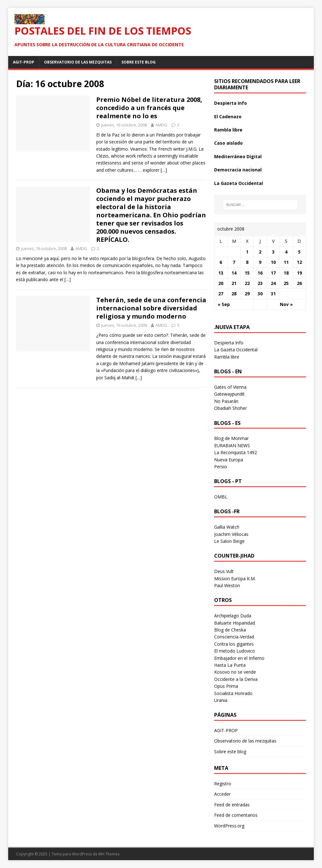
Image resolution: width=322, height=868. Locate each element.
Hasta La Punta (230, 665)
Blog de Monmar (231, 438)
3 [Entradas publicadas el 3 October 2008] (273, 252)
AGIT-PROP (24, 62)
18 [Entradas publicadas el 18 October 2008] (286, 273)
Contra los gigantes (234, 644)
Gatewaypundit (229, 394)
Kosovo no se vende (235, 672)
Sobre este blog (139, 62)
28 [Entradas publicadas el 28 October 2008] (234, 294)
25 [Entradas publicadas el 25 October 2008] (286, 283)
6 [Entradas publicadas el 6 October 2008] (221, 262)
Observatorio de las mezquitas (78, 62)
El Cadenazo (228, 117)
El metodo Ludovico (235, 651)
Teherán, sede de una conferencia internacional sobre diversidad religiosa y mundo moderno (151, 308)
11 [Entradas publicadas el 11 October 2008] (286, 262)
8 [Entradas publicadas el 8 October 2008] (247, 262)
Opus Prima (226, 686)
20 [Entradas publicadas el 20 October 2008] (221, 283)
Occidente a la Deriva (236, 679)
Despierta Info (230, 103)
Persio (221, 467)
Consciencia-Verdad (234, 637)
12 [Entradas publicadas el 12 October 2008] (299, 262)
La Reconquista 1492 (236, 452)
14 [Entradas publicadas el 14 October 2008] (234, 273)
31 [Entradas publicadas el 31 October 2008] (273, 294)
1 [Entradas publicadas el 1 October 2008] (247, 252)
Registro (223, 784)
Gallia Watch (227, 527)
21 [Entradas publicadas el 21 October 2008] (234, 283)
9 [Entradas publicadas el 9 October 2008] (260, 262)
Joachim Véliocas (231, 534)
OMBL (221, 497)
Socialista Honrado (233, 693)
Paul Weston (227, 585)
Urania (221, 700)
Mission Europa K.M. (235, 579)
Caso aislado (228, 143)
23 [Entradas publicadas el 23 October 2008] (260, 283)
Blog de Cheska (230, 630)
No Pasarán (226, 401)
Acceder (222, 794)
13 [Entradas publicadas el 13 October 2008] (221, 273)
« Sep (224, 304)
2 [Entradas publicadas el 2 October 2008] (260, 252)
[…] (164, 170)
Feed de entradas (232, 805)
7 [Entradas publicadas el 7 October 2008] (234, 262)
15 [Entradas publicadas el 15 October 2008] (247, 273)
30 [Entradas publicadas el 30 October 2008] (260, 294)
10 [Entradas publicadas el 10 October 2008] (273, 262)
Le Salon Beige (229, 541)
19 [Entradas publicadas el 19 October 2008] (299, 273)
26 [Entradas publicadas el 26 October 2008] (299, 283)
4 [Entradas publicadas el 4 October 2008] (286, 252)
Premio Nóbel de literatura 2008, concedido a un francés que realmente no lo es (149, 108)
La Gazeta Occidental (239, 183)
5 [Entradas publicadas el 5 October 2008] (299, 252)
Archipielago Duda (233, 616)
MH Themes (109, 854)
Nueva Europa (229, 460)
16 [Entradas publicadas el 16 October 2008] (260, 273)
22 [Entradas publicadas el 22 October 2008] (247, 283)
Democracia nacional (238, 170)
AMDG (161, 125)
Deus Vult (224, 571)
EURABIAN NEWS (232, 445)
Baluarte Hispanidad (235, 623)
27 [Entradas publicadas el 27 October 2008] (221, 294)
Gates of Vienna (230, 387)
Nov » (286, 304)
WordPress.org (229, 826)
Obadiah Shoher (230, 408)
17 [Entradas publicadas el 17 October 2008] (273, 273)
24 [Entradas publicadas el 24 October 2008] (273, 283)
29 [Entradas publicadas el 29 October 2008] (247, 294)
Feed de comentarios (236, 815)
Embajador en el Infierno (239, 658)
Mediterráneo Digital (238, 156)
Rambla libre (228, 130)
